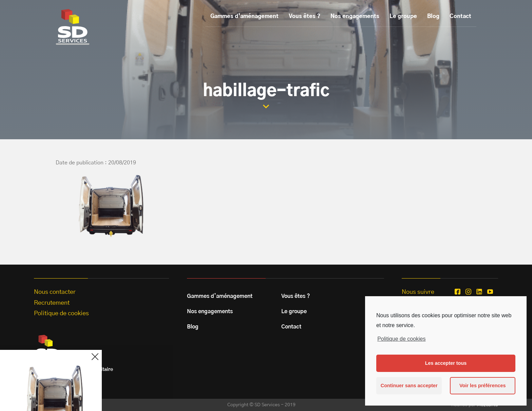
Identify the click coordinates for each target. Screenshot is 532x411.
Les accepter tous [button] (446, 363)
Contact (460, 16)
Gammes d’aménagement (244, 16)
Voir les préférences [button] (483, 386)
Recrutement (52, 303)
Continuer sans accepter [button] (409, 386)
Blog (433, 16)
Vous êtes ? (305, 16)
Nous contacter (55, 292)
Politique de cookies (401, 339)
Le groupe (403, 16)
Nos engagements (355, 16)
